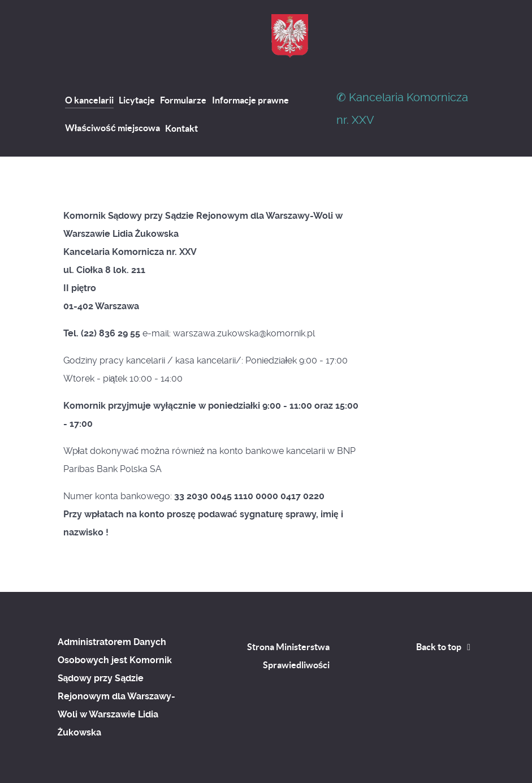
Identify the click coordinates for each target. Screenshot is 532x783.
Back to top (446, 647)
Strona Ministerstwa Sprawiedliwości (288, 656)
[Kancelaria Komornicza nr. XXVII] (290, 36)
